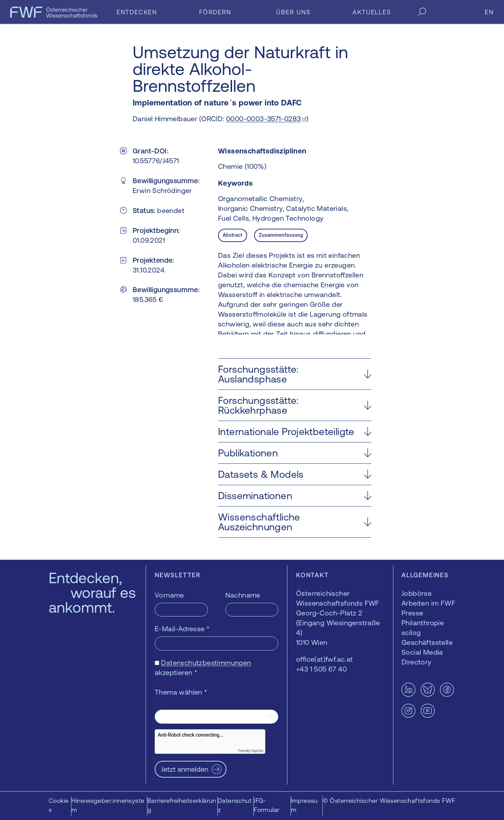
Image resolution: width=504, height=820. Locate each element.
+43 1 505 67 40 (321, 669)
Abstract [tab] (232, 235)
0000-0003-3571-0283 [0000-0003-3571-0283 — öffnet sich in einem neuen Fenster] (264, 119)
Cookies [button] (59, 805)
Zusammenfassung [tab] (281, 235)
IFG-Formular (267, 805)
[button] (295, 374)
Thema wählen (181, 692)
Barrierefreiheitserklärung (182, 805)
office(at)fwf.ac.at (325, 659)
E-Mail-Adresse (182, 629)
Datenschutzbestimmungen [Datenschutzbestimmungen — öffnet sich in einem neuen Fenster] (206, 663)
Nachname (243, 595)
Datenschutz (235, 805)
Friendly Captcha (251, 751)
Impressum (304, 805)
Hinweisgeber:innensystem (108, 805)
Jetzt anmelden (185, 769)
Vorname (169, 595)
